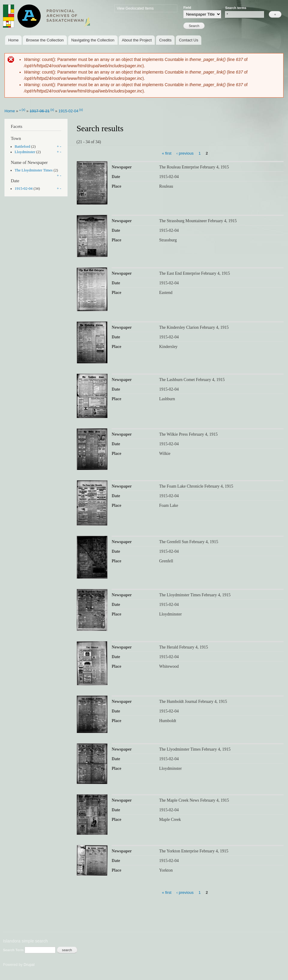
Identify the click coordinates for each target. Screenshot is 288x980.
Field (187, 8)
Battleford (22, 147)
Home (13, 40)
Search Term (14, 950)
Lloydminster (25, 152)
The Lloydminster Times (34, 170)
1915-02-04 (69, 111)
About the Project (137, 40)
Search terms (236, 8)
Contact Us (188, 40)
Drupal (29, 965)
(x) (23, 110)
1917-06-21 (40, 111)
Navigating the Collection (93, 40)
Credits (165, 40)
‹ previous (185, 153)
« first (167, 153)
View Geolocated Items (135, 8)
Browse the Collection (45, 40)
